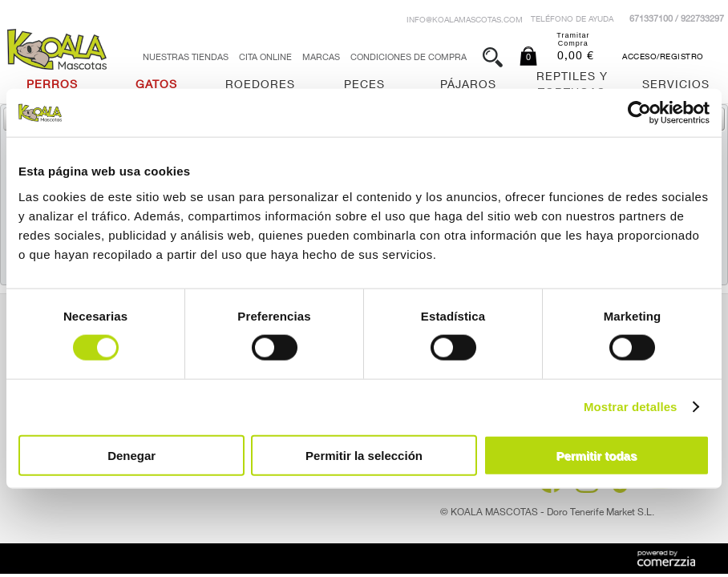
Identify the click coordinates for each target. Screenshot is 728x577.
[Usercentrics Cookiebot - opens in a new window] (639, 113)
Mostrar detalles (631, 407)
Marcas (321, 58)
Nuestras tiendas (186, 58)
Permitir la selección (364, 455)
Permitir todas (596, 455)
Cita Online (265, 58)
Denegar (131, 455)
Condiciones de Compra (408, 58)
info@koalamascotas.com (465, 21)
